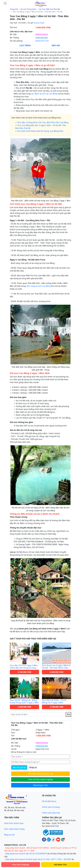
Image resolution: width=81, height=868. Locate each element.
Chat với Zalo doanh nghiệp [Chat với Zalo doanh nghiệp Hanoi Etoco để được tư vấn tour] (40, 779)
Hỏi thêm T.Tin (60, 865)
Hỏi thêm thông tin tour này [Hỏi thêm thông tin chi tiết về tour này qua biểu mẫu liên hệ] (40, 774)
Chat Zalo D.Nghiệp (21, 865)
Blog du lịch (9, 835)
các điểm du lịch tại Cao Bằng (44, 94)
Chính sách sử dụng (51, 807)
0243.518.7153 (42, 41)
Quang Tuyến (39, 23)
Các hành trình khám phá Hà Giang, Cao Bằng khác (40, 131)
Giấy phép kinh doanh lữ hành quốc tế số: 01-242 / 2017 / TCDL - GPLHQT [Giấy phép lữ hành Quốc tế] (38, 859)
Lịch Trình (25, 45)
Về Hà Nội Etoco (49, 801)
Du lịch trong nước (28, 9)
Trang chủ (14, 9)
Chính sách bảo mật (51, 813)
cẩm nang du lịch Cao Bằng (38, 286)
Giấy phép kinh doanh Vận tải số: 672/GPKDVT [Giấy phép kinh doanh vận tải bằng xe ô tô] (26, 854)
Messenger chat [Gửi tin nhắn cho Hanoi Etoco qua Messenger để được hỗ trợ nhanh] (40, 785)
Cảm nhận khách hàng (14, 829)
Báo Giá (56, 45)
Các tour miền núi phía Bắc (49, 9)
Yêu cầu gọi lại (19, 767)
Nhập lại (33, 767)
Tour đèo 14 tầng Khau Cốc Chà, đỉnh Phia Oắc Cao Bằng (43, 122)
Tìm (68, 714)
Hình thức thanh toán (14, 823)
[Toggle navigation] (5, 3)
